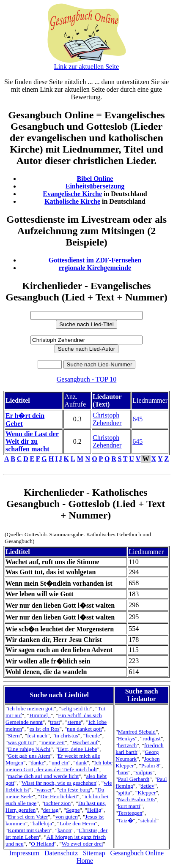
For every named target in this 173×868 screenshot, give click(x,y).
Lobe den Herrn (77, 823)
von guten (67, 817)
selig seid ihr (76, 708)
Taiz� (126, 820)
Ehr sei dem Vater (28, 817)
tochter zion (57, 803)
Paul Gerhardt (134, 779)
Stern (14, 736)
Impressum (24, 853)
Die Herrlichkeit (59, 796)
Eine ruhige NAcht (29, 749)
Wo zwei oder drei (82, 844)
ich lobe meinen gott (31, 708)
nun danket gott (84, 729)
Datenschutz (61, 853)
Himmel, (40, 715)
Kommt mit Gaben (29, 830)
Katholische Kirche (72, 201)
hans (123, 772)
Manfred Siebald (137, 732)
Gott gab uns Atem (29, 756)
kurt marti (129, 806)
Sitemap (94, 853)
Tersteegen (130, 813)
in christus (66, 736)
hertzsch (127, 745)
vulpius (144, 772)
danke (38, 763)
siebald (148, 820)
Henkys (127, 738)
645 (137, 419)
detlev (147, 786)
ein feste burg (74, 790)
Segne (73, 810)
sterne (74, 722)
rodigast (152, 738)
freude (93, 736)
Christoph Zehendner (107, 419)
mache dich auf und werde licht (43, 776)
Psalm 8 (150, 766)
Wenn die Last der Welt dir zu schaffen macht (32, 441)
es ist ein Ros (45, 729)
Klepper (147, 793)
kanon (65, 830)
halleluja (42, 823)
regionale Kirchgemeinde (95, 268)
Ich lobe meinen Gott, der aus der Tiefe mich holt (59, 766)
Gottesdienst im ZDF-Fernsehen (95, 260)
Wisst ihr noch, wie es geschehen (59, 783)
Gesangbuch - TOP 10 (86, 379)
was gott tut (21, 742)
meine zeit (53, 742)
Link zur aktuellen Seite (86, 67)
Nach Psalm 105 (136, 799)
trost (55, 722)
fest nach (37, 736)
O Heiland (43, 844)
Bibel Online (95, 179)
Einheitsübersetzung (95, 186)
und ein (60, 763)
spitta (124, 793)
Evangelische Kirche (72, 194)
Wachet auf (85, 742)
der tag (51, 810)
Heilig (94, 810)
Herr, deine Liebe (78, 749)
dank (81, 763)
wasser (44, 790)
